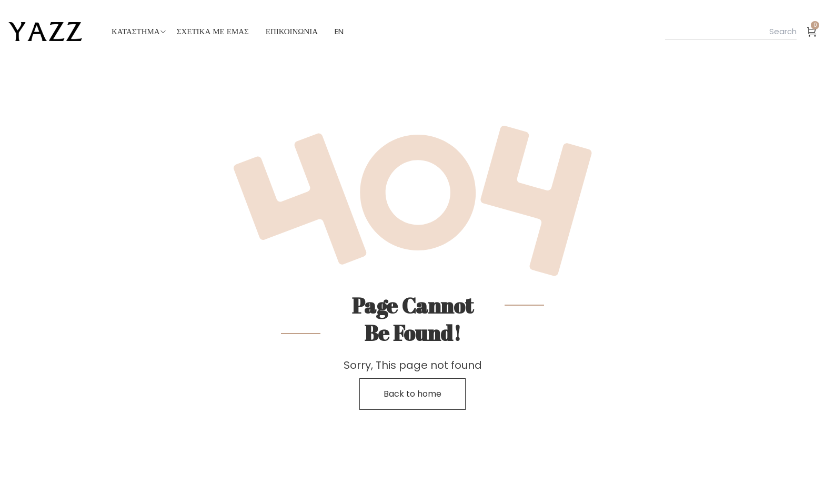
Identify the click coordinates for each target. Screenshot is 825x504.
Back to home (413, 394)
